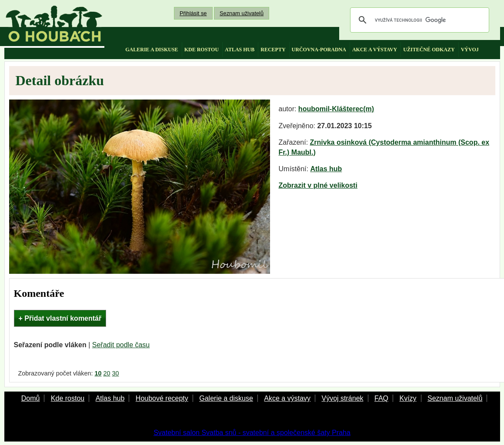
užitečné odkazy (429, 50)
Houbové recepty (162, 398)
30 (116, 373)
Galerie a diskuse (226, 398)
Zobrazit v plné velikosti (318, 185)
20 (107, 373)
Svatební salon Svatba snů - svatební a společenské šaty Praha (252, 433)
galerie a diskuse (152, 50)
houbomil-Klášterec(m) (336, 109)
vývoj (470, 50)
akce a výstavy (375, 50)
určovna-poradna (319, 50)
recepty (273, 50)
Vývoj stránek (342, 398)
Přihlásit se (193, 13)
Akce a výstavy (287, 398)
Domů (31, 398)
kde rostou (202, 50)
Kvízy (408, 398)
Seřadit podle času (121, 345)
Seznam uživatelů (242, 13)
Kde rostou (68, 398)
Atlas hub (326, 169)
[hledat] (418, 20)
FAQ (381, 398)
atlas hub (240, 50)
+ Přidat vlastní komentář (60, 318)
